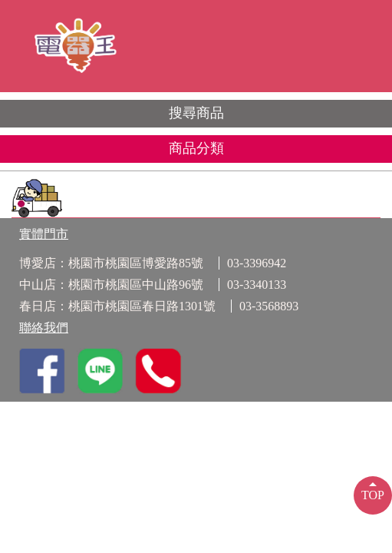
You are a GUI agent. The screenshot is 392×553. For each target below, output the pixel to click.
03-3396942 (257, 263)
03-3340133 (257, 285)
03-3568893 (269, 306)
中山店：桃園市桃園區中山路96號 (111, 285)
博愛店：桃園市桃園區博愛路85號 (111, 263)
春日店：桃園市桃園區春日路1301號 (117, 306)
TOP (373, 495)
